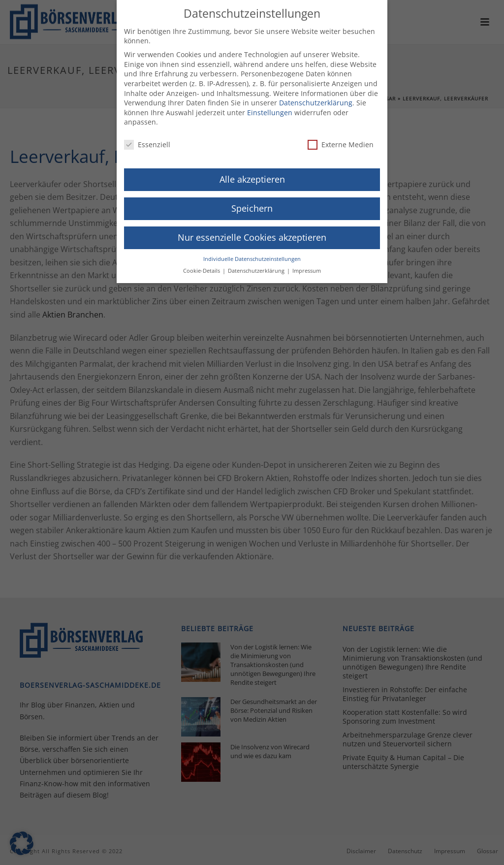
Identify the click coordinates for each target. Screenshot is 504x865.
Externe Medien (341, 141)
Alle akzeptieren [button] (252, 176)
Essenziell (147, 141)
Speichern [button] (252, 205)
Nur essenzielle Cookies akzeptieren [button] (252, 233)
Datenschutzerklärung (316, 99)
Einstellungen (270, 109)
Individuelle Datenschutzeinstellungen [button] (252, 255)
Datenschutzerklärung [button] (257, 267)
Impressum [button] (307, 267)
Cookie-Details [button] (202, 267)
